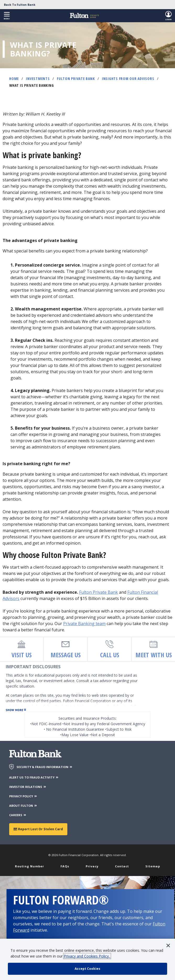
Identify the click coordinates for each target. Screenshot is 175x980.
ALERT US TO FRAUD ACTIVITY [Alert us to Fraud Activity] (34, 777)
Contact (122, 866)
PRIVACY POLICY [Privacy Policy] (23, 796)
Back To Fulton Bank (20, 5)
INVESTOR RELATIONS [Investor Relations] (28, 787)
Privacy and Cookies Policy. (87, 956)
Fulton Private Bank (76, 79)
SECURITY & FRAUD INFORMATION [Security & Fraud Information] (45, 767)
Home (14, 79)
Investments (38, 79)
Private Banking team (84, 624)
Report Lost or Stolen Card (38, 829)
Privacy (92, 866)
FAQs (65, 866)
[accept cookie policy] (87, 969)
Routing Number (29, 866)
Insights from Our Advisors (128, 79)
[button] (7, 16)
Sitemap (153, 866)
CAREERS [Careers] (18, 815)
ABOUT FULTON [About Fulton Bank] (23, 806)
